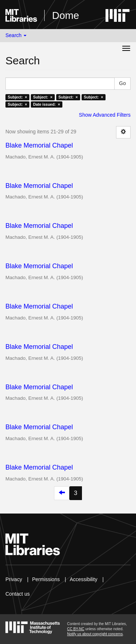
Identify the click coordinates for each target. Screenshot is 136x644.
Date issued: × (46, 104)
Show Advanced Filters (105, 115)
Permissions (46, 579)
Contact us (18, 594)
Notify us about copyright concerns (95, 634)
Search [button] (16, 35)
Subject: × (17, 97)
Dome (65, 15)
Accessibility (83, 579)
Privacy (14, 579)
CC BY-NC (76, 629)
